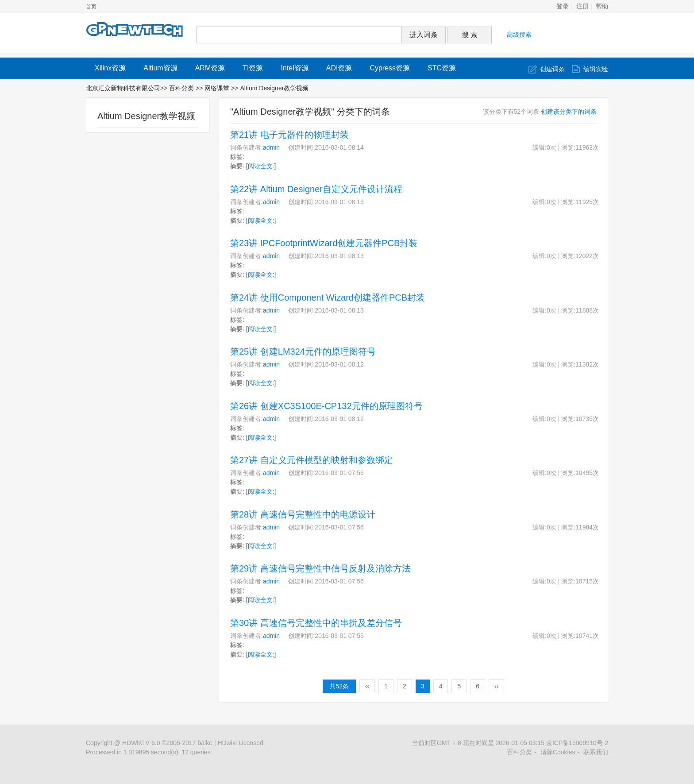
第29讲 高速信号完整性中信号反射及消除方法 (320, 568)
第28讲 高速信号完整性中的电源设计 (303, 514)
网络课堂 (218, 88)
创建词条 (552, 69)
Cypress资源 (390, 68)
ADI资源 (339, 68)
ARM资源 (210, 68)
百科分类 (181, 88)
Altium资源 (160, 68)
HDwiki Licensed (240, 743)
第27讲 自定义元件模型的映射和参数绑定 (312, 460)
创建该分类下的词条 (569, 112)
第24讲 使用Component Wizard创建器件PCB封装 (328, 297)
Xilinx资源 (110, 68)
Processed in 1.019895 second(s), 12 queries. (149, 752)
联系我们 (596, 752)
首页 (91, 7)
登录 (563, 6)
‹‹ (367, 686)
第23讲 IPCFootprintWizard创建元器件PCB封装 (324, 243)
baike (205, 743)
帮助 (602, 6)
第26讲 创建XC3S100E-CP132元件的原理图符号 (326, 406)
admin (271, 147)
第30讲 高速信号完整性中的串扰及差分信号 (316, 623)
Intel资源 (294, 68)
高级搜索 (519, 35)
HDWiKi (133, 743)
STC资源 (442, 68)
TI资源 (253, 68)
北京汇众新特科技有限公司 (123, 88)
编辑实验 (596, 69)
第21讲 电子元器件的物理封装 (289, 135)
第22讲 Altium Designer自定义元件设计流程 (316, 189)
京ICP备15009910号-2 (577, 743)
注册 (582, 6)
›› (496, 686)
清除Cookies (558, 752)
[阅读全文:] (261, 166)
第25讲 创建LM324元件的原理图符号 (303, 351)
